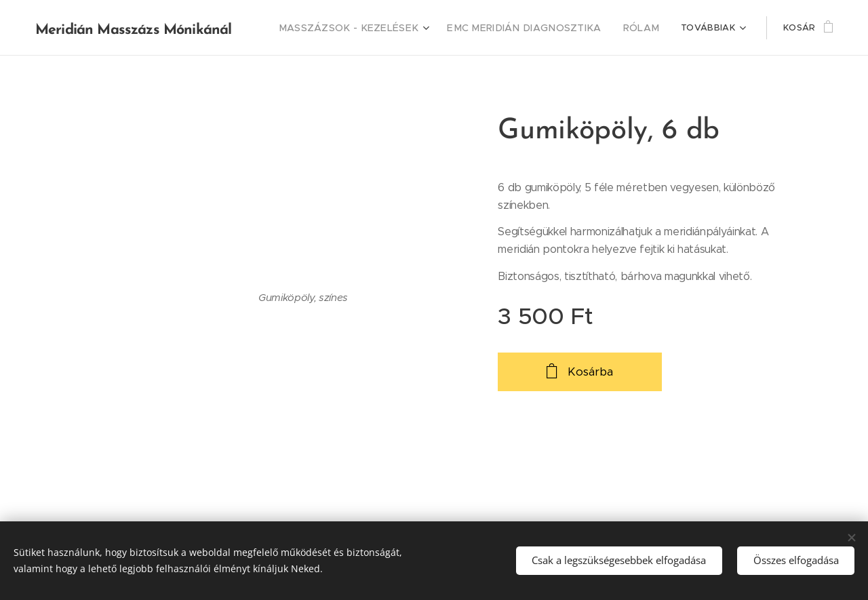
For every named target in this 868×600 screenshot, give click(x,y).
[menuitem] (379, 28)
